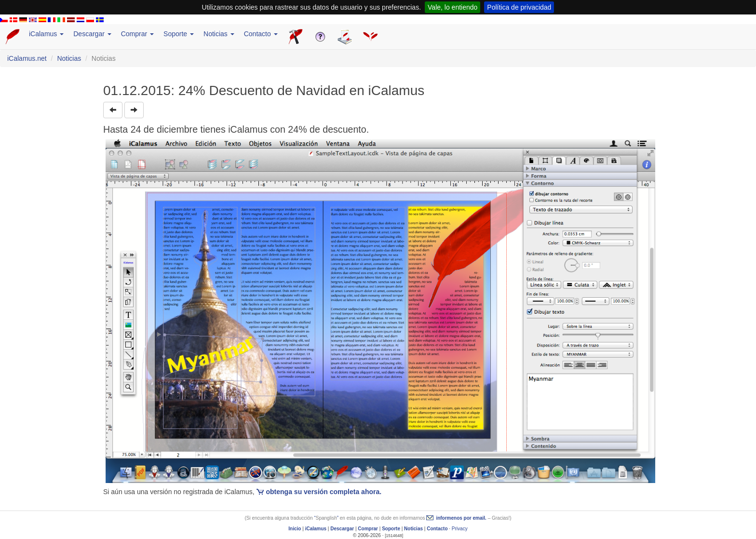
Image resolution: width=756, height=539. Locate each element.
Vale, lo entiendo (452, 7)
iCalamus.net (27, 58)
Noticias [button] (219, 34)
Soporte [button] (179, 34)
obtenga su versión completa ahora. (324, 492)
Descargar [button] (92, 34)
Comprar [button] (137, 34)
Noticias (69, 58)
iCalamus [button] (46, 34)
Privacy (460, 529)
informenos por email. (461, 518)
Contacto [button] (261, 34)
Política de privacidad (519, 7)
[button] (113, 110)
